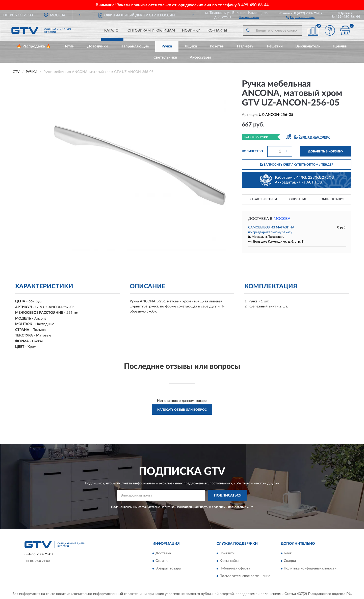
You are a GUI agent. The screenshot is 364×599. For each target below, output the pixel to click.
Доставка (163, 554)
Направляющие (135, 46)
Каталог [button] (112, 31)
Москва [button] (282, 219)
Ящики (191, 46)
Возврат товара (168, 569)
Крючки (340, 46)
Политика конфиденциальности (310, 569)
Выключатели (308, 46)
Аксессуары (200, 57)
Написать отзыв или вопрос (182, 410)
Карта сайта (229, 561)
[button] (300, 17)
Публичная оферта (235, 569)
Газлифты (246, 46)
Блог (288, 554)
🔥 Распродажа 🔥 (34, 46)
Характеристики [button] (263, 199)
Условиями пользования (229, 507)
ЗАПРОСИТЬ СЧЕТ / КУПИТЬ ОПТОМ (297, 165)
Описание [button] (298, 199)
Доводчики (97, 46)
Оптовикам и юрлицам (151, 31)
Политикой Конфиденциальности (185, 507)
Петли (69, 46)
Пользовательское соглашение (245, 576)
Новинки (191, 31)
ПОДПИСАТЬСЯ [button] (228, 496)
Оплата (162, 561)
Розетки (217, 46)
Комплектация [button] (331, 199)
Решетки (275, 46)
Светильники (165, 57)
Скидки (290, 561)
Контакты (217, 31)
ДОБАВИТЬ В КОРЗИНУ (326, 151)
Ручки (167, 46)
